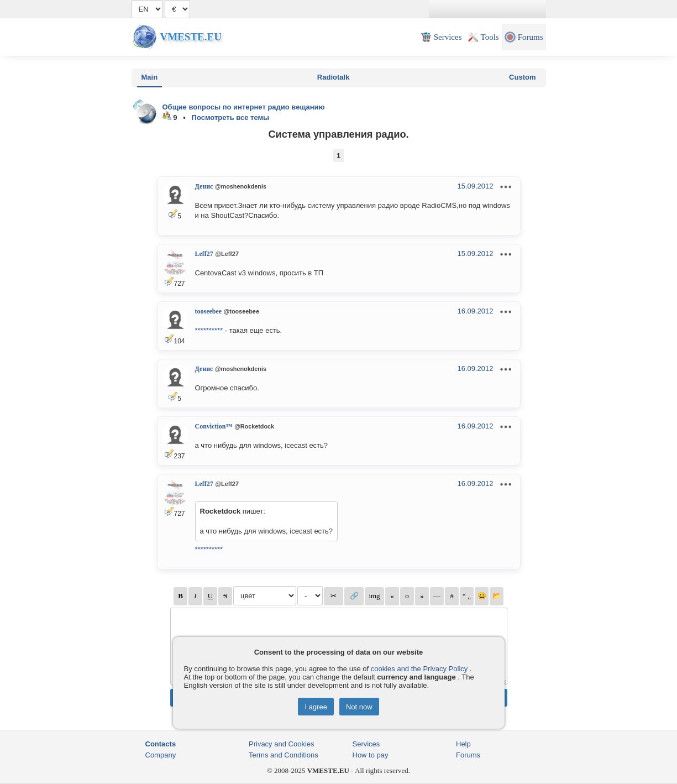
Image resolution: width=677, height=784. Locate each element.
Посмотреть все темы (231, 117)
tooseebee (209, 311)
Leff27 (204, 254)
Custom (522, 77)
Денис (204, 186)
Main (150, 77)
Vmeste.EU (191, 37)
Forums (468, 755)
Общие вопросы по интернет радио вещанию (244, 107)
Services (366, 744)
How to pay (371, 755)
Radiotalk (334, 77)
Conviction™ (214, 426)
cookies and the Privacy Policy (419, 669)
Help (463, 744)
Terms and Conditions (284, 755)
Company (161, 755)
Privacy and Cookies (282, 744)
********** (209, 330)
